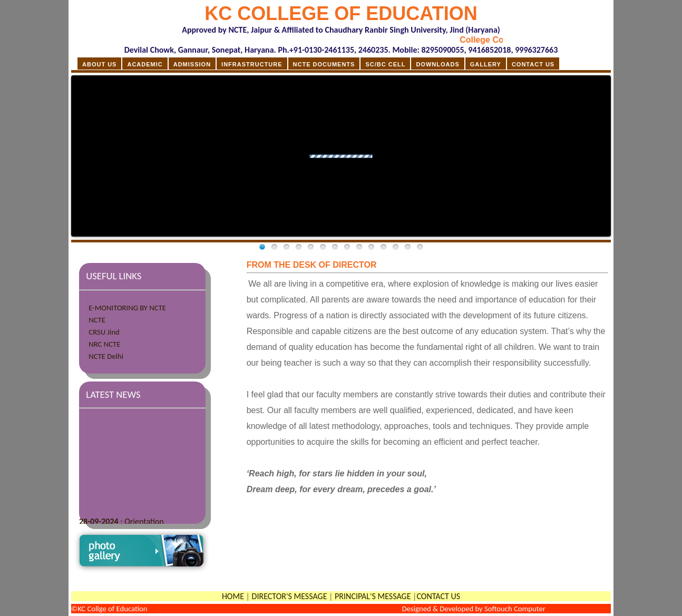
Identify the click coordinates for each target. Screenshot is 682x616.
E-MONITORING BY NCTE (127, 308)
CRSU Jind (104, 332)
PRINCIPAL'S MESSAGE (373, 596)
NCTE (97, 320)
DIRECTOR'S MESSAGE (290, 596)
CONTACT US (438, 596)
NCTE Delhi (106, 356)
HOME (233, 596)
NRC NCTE (104, 344)
